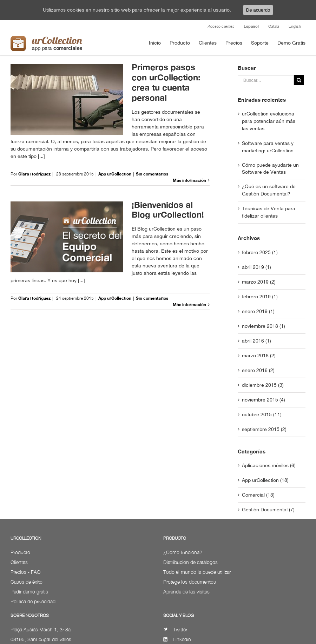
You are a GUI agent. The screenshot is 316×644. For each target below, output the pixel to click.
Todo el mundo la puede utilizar (197, 572)
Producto (20, 552)
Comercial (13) (258, 495)
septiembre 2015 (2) (264, 429)
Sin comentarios (152, 174)
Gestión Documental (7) (268, 510)
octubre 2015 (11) (262, 414)
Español (251, 26)
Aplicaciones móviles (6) (269, 465)
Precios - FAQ (25, 572)
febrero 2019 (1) (260, 297)
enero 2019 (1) (258, 311)
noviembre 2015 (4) (264, 400)
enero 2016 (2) (258, 370)
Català (274, 26)
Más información (189, 180)
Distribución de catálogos (190, 562)
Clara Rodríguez (34, 174)
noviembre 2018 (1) (264, 326)
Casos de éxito (27, 582)
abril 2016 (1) (256, 341)
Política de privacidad (33, 601)
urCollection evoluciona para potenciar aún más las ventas (269, 121)
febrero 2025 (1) (260, 252)
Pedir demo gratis (29, 592)
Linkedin (177, 639)
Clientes (19, 562)
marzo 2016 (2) (259, 356)
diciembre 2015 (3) (263, 385)
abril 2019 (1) (256, 267)
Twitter (175, 629)
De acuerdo (258, 10)
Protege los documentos (190, 582)
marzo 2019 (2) (259, 282)
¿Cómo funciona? (183, 552)
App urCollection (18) (265, 480)
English (295, 26)
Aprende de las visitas (186, 592)
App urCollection (115, 174)
